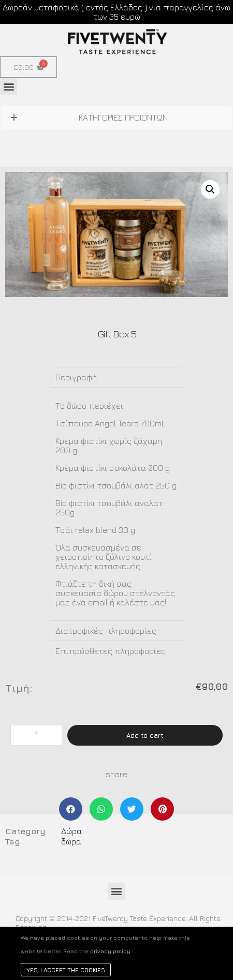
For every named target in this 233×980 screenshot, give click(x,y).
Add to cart (145, 735)
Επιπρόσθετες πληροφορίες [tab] (111, 651)
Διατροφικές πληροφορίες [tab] (106, 631)
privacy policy (110, 951)
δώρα (71, 841)
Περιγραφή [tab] (76, 377)
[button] (9, 86)
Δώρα (71, 831)
